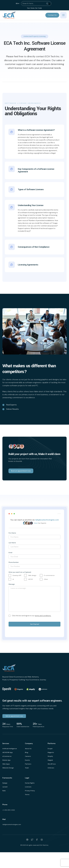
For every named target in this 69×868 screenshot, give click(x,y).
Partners (28, 764)
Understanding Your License (31, 205)
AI (13, 579)
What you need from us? (20, 572)
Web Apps (6, 764)
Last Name (12, 543)
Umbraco (51, 768)
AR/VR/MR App (8, 752)
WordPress (52, 764)
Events (27, 760)
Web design (32, 575)
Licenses (28, 787)
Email (10, 553)
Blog (27, 752)
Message (12, 584)
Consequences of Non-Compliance (34, 246)
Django (5, 783)
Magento (51, 752)
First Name (12, 533)
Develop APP (17, 575)
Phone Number (14, 562)
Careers (28, 756)
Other (46, 579)
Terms (27, 795)
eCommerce (7, 756)
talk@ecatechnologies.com (47, 520)
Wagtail (50, 760)
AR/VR (30, 579)
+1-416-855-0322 (9, 810)
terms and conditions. (43, 616)
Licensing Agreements (28, 264)
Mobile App (6, 760)
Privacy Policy (30, 791)
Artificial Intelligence (10, 749)
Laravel (5, 787)
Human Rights (30, 783)
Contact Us (52, 15)
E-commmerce (49, 575)
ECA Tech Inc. (44, 845)
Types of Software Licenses (31, 189)
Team (27, 768)
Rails (4, 791)
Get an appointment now (14, 716)
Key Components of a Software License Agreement (36, 170)
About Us (28, 749)
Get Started (35, 624)
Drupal (50, 749)
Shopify (50, 756)
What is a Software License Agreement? (36, 130)
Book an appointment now (21, 471)
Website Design (8, 768)
